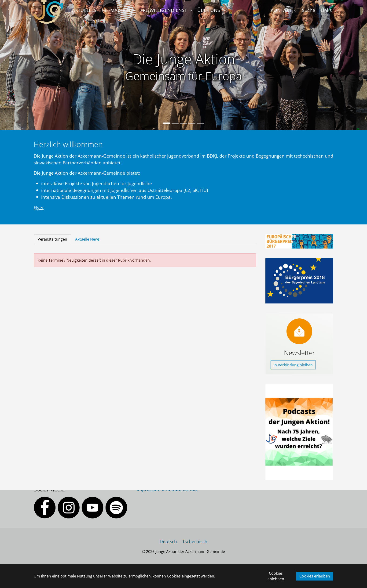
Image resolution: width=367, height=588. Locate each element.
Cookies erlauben (315, 576)
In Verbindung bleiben (293, 375)
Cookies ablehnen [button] (276, 576)
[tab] (52, 249)
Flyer (39, 218)
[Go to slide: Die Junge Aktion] (167, 134)
